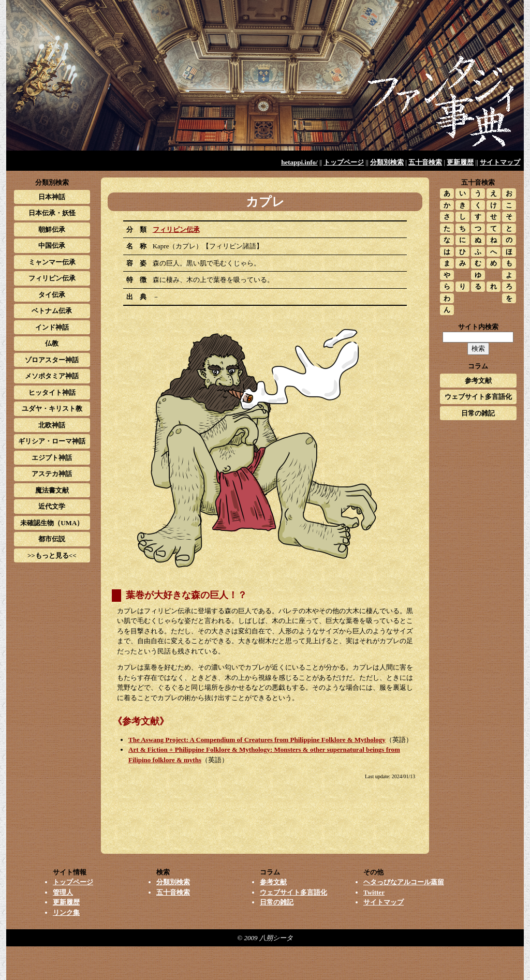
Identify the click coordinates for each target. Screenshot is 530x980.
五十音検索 (425, 162)
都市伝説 (52, 539)
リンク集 (66, 912)
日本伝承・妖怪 (52, 213)
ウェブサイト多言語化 (478, 397)
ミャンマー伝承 (52, 262)
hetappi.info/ (299, 162)
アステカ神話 (52, 474)
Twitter (374, 892)
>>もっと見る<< (52, 555)
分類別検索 (387, 162)
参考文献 (478, 381)
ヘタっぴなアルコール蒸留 (404, 882)
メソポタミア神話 (52, 376)
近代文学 (52, 506)
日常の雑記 (478, 413)
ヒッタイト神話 (52, 392)
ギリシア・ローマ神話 (52, 441)
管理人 (63, 892)
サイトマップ (500, 162)
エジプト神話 (52, 458)
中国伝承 (52, 246)
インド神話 (52, 327)
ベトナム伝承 (52, 311)
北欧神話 (52, 425)
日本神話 (52, 197)
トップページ (344, 162)
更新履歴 (460, 162)
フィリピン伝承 (176, 229)
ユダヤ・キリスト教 (52, 409)
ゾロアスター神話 (52, 360)
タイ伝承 (52, 295)
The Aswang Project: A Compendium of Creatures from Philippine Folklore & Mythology (257, 740)
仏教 (52, 343)
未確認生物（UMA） (52, 523)
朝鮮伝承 (52, 229)
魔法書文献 (52, 490)
